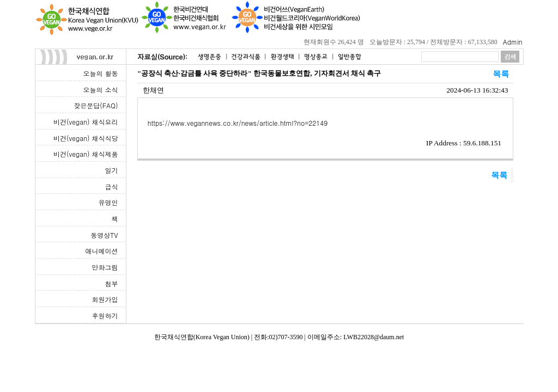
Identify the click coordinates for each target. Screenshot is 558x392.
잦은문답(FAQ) (96, 105)
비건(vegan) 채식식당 (86, 138)
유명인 (108, 202)
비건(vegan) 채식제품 (86, 154)
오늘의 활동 (100, 73)
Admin (513, 42)
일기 (112, 170)
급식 (112, 186)
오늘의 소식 (100, 90)
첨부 (112, 283)
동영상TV (104, 235)
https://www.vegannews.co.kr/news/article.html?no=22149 (238, 123)
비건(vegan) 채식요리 (86, 122)
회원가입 (105, 299)
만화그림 (105, 267)
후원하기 (105, 316)
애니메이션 (102, 251)
